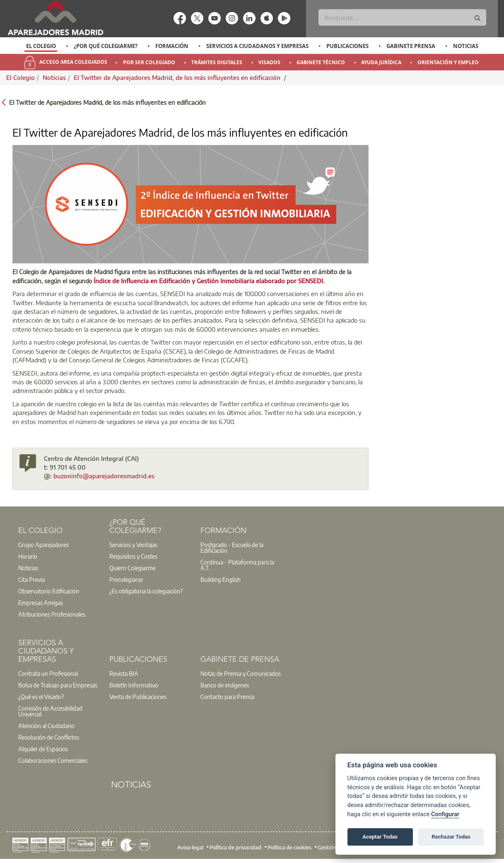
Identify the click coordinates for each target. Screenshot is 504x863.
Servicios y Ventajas (133, 545)
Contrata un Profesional (48, 673)
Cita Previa (31, 579)
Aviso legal (190, 847)
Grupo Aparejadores (43, 545)
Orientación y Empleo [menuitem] (448, 62)
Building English (221, 579)
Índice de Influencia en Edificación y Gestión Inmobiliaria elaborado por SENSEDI (208, 281)
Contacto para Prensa (227, 697)
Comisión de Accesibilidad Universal (50, 711)
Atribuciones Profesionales (52, 614)
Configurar (445, 814)
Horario (28, 556)
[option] (41, 46)
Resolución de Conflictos (49, 737)
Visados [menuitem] (269, 62)
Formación (172, 46)
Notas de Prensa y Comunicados (241, 673)
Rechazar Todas (451, 837)
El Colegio (41, 46)
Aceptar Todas (380, 837)
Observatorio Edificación (49, 591)
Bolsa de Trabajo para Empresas (58, 685)
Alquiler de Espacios (43, 749)
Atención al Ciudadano (46, 726)
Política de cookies (289, 847)
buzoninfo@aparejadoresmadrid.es (104, 476)
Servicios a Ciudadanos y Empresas (257, 46)
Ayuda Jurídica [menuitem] (381, 62)
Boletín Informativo (134, 685)
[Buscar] (402, 17)
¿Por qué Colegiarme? (106, 46)
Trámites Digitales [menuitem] (217, 62)
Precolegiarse (126, 579)
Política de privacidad (235, 847)
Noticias (466, 46)
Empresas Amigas (41, 603)
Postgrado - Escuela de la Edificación (232, 547)
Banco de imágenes (225, 685)
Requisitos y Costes (133, 556)
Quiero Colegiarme (133, 568)
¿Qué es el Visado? (41, 697)
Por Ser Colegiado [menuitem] (149, 62)
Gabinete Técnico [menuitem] (321, 62)
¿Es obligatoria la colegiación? (146, 591)
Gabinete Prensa (411, 46)
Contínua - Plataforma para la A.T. (237, 565)
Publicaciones (347, 46)
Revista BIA (124, 673)
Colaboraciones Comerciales (53, 760)
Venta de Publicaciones (138, 697)
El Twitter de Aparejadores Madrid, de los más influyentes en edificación (178, 77)
